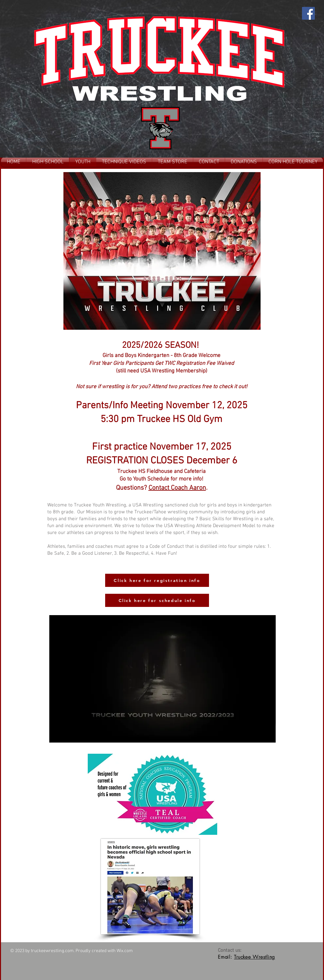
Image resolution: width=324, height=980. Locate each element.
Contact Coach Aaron (177, 488)
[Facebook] (308, 13)
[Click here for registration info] (157, 580)
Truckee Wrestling (255, 957)
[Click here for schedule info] (157, 600)
